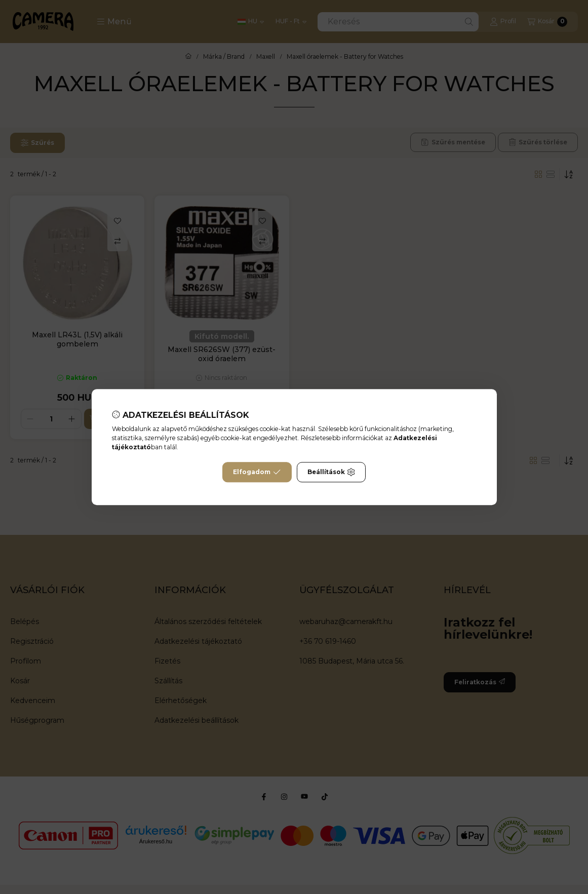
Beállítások (331, 472)
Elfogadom (257, 472)
